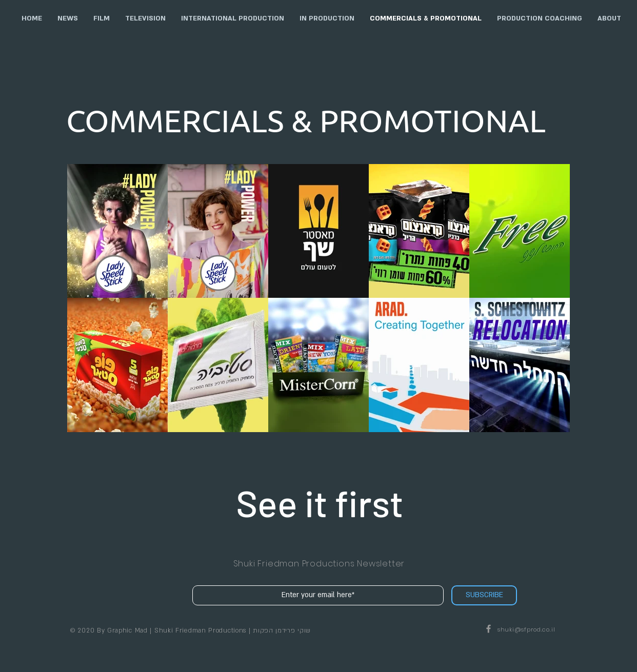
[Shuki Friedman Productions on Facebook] (489, 629)
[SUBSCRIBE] (484, 595)
